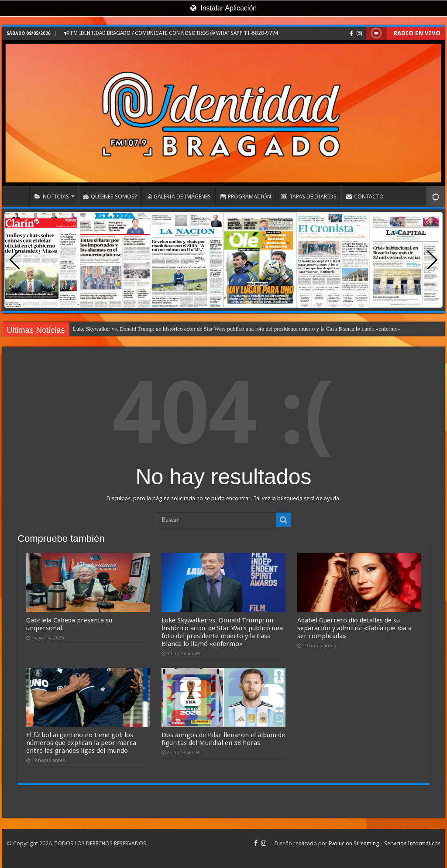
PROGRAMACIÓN (246, 196)
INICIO (18, 195)
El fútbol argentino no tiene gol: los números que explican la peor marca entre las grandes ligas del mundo (81, 743)
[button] (432, 260)
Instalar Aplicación (223, 8)
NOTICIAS (52, 196)
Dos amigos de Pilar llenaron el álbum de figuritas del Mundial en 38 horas (223, 739)
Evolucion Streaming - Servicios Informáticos (385, 843)
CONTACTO (365, 196)
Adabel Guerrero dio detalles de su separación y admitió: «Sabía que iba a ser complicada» (354, 628)
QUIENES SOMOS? (110, 196)
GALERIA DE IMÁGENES (179, 196)
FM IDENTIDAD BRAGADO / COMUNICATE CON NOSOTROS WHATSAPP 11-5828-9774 (171, 33)
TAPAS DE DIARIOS (309, 196)
